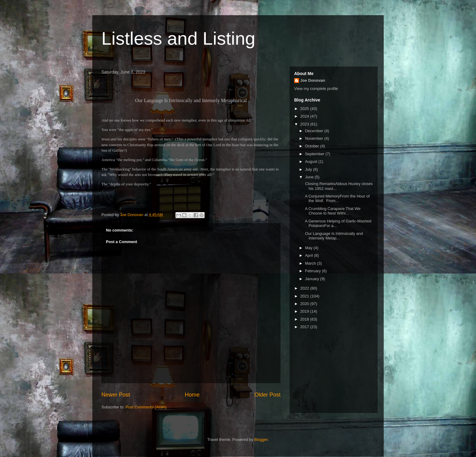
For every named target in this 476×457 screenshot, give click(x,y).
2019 (305, 311)
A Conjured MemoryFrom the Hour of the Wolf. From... (337, 199)
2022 (305, 288)
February (314, 271)
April (310, 255)
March (311, 263)
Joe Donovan (313, 80)
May (309, 248)
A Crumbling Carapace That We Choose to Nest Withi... (332, 211)
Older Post (267, 395)
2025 (305, 109)
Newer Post (116, 395)
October (313, 146)
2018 (305, 319)
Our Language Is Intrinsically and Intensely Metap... (333, 236)
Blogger (261, 440)
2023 (305, 124)
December (315, 131)
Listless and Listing (178, 38)
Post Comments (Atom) (146, 407)
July (309, 169)
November (315, 138)
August (312, 161)
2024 (305, 116)
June (310, 177)
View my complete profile (316, 89)
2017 (305, 327)
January (313, 279)
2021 (305, 296)
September (315, 154)
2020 (305, 304)
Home (192, 395)
